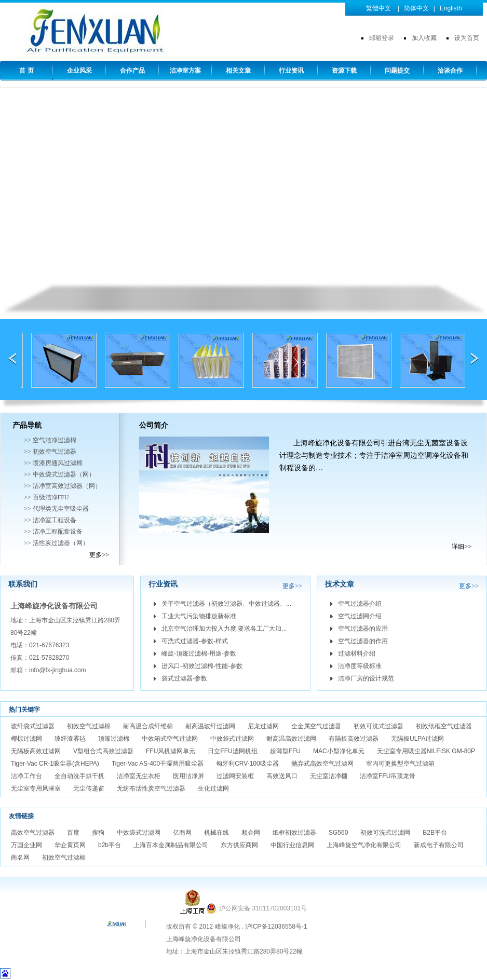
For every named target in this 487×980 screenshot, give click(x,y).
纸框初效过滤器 (294, 833)
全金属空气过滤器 (316, 726)
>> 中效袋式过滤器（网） (59, 474)
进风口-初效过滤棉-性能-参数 (202, 666)
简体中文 (416, 8)
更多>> (99, 555)
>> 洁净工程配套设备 (53, 532)
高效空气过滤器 (33, 833)
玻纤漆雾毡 (70, 739)
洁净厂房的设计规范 (366, 678)
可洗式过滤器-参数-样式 (195, 641)
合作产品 (132, 71)
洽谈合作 (450, 71)
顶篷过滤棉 (114, 739)
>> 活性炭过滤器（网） (56, 543)
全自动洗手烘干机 (79, 776)
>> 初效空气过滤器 (50, 452)
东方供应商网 (239, 845)
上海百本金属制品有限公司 (171, 845)
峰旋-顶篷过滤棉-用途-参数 (199, 654)
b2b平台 (110, 845)
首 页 (26, 71)
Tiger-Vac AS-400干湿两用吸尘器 (158, 764)
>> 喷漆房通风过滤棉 (53, 463)
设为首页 (467, 38)
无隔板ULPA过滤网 (417, 739)
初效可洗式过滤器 (378, 726)
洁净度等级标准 (360, 666)
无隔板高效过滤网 (36, 751)
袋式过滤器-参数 (184, 678)
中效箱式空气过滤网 (170, 739)
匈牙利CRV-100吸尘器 (247, 764)
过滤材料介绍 (357, 654)
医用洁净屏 (188, 776)
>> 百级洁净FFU (46, 497)
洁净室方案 (185, 71)
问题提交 (397, 71)
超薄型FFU (285, 751)
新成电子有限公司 (439, 845)
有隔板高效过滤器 (354, 739)
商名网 (20, 857)
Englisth (451, 8)
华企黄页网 (70, 845)
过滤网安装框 (235, 776)
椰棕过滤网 (26, 739)
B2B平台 (435, 833)
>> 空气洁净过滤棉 (50, 440)
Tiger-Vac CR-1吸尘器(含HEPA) (55, 764)
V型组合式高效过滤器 (103, 751)
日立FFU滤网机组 (232, 751)
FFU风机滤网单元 (171, 751)
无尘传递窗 (89, 788)
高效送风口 (282, 776)
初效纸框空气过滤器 (444, 726)
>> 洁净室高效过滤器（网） (63, 486)
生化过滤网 (213, 788)
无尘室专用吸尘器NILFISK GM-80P (426, 751)
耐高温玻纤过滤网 (210, 726)
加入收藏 (424, 38)
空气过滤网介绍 (360, 616)
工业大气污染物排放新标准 (199, 616)
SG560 (338, 833)
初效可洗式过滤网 (385, 833)
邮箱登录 (382, 38)
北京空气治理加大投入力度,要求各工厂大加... (224, 629)
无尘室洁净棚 (329, 776)
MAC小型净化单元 (339, 751)
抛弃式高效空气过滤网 (322, 764)
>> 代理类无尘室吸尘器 (56, 509)
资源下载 (344, 71)
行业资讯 (291, 71)
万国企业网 (26, 845)
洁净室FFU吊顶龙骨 (388, 776)
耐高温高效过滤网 (291, 739)
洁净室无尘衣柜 (139, 776)
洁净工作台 (26, 776)
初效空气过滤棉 (89, 726)
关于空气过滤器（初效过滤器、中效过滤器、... (226, 604)
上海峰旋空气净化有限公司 (364, 845)
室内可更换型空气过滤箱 (400, 764)
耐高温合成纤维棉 (148, 726)
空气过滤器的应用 (363, 629)
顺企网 (251, 833)
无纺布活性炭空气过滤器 (151, 788)
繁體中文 (378, 8)
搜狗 (98, 833)
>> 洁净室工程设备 (50, 520)
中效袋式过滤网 (232, 739)
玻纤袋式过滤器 (33, 726)
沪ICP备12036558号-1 (276, 927)
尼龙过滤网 (263, 726)
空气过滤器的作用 (363, 641)
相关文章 (238, 71)
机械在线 (217, 833)
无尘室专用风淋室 (36, 788)
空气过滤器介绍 (360, 604)
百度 (73, 833)
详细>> (462, 547)
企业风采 (79, 71)
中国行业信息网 (292, 845)
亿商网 (182, 833)
